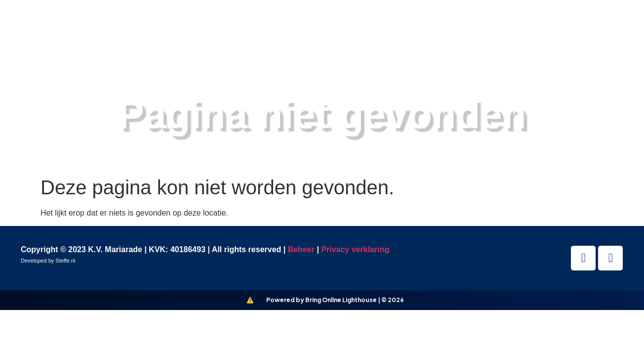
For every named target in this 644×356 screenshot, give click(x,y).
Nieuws (435, 29)
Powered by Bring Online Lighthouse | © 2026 (335, 300)
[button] (620, 29)
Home (244, 29)
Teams (297, 29)
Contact (572, 29)
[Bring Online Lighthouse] (250, 300)
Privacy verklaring (355, 249)
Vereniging (364, 29)
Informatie (503, 29)
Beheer (301, 249)
